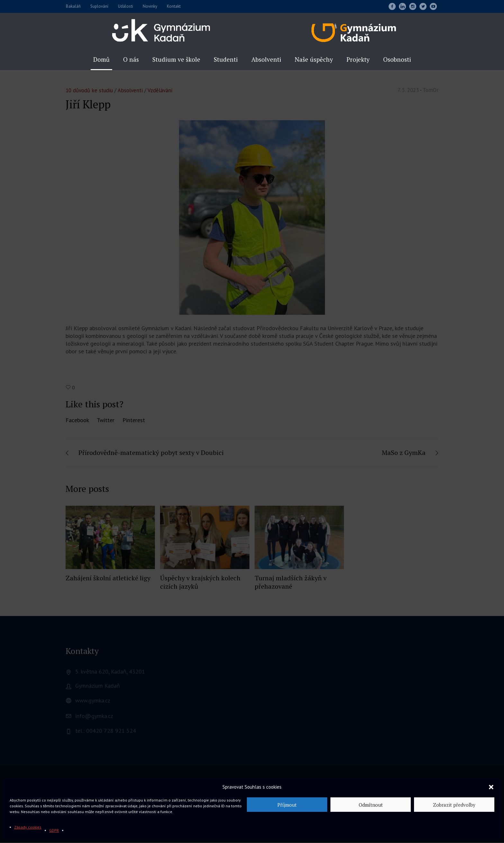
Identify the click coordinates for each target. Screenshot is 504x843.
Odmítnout (371, 805)
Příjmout (287, 805)
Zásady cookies (28, 827)
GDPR (54, 830)
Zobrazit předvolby (454, 805)
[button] (491, 787)
